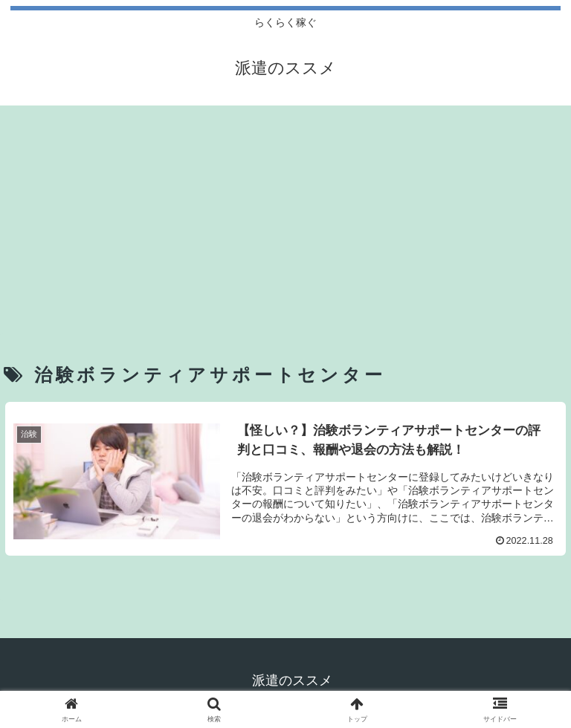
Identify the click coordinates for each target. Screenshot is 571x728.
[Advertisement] (285, 214)
